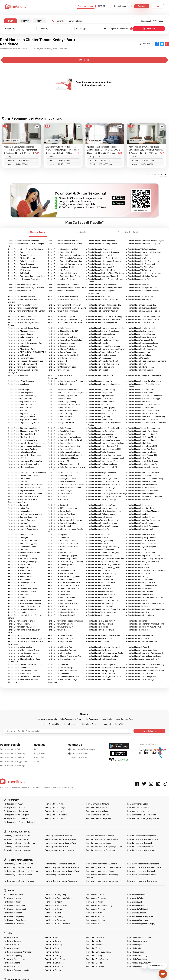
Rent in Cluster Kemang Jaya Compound (145, 381)
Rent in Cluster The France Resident (143, 641)
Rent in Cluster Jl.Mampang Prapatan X (104, 635)
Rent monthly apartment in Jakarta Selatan (104, 867)
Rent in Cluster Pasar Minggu (20, 573)
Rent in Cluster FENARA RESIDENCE (103, 594)
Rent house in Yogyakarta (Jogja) (141, 924)
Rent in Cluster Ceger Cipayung (141, 591)
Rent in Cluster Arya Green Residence (63, 296)
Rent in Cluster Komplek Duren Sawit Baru (105, 428)
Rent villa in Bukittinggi (13, 948)
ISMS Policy (68, 788)
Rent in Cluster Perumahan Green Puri (63, 241)
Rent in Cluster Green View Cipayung (23, 627)
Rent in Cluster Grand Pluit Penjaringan (144, 520)
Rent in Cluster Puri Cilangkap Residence (105, 677)
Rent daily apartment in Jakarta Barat (143, 839)
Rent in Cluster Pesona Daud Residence (24, 255)
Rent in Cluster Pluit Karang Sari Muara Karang (107, 494)
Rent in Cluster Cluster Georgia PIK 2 (103, 411)
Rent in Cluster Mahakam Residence (23, 331)
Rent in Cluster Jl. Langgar (99, 615)
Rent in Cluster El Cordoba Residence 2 (144, 491)
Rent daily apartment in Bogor (98, 843)
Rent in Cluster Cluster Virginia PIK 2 (143, 455)
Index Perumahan (72, 724)
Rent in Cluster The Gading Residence (63, 473)
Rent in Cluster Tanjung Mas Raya (102, 270)
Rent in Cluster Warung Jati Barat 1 (142, 340)
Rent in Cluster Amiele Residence (102, 241)
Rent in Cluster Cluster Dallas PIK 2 (142, 476)
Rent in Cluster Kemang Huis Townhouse (105, 455)
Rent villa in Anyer (11, 937)
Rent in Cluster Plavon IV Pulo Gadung (63, 349)
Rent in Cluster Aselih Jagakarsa (101, 517)
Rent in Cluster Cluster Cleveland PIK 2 (23, 431)
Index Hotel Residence (91, 724)
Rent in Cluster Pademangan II (100, 375)
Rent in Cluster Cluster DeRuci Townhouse (145, 396)
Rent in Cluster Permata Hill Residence (104, 252)
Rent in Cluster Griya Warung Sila (61, 638)
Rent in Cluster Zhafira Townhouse (142, 452)
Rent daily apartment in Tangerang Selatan (104, 847)
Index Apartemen (91, 719)
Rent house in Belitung (95, 909)
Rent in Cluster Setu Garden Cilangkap (104, 299)
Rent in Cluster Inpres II (17, 597)
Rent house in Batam (54, 909)
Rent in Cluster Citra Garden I (19, 479)
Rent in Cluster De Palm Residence (102, 285)
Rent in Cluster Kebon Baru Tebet (142, 408)
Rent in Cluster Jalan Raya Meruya (102, 499)
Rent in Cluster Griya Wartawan (61, 641)
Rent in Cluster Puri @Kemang (60, 600)
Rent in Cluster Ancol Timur (139, 352)
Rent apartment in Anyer (14, 804)
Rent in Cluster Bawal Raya (139, 499)
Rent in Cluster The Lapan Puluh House (24, 434)
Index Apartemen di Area (70, 719)
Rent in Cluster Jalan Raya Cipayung (63, 556)
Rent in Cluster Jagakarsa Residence (63, 267)
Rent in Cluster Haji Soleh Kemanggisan (144, 526)
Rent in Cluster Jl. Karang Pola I (60, 647)
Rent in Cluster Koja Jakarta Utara (62, 343)
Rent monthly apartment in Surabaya (102, 864)
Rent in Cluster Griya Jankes (99, 476)
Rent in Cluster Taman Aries (19, 564)
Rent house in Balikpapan (14, 906)
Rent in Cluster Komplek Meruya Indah (104, 600)
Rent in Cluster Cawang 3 (18, 505)
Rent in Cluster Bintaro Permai (100, 624)
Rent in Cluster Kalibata (17, 411)
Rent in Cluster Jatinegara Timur (101, 381)
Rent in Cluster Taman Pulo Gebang (143, 449)
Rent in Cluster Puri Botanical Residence (24, 653)
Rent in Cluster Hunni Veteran (100, 680)
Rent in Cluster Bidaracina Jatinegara (23, 337)
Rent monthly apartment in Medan (18, 875)
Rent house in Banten (136, 906)
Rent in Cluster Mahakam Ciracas (142, 541)
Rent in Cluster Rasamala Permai (21, 621)
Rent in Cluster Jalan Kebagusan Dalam (64, 677)
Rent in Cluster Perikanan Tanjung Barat (64, 405)
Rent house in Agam (53, 902)
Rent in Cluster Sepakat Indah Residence (145, 252)
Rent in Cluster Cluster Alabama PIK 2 (103, 352)
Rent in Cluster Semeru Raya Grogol (103, 523)
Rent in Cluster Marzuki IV (139, 358)
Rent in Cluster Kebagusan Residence (23, 267)
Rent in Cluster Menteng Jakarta (61, 579)
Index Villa (108, 724)
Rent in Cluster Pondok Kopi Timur (22, 520)
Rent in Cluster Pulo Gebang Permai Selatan (106, 653)
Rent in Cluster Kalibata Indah (140, 443)
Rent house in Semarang (138, 920)
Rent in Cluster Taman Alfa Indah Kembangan (147, 570)
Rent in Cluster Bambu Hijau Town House (24, 455)
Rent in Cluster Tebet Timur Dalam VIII (63, 588)
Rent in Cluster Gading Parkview (141, 615)
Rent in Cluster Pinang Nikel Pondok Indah (65, 340)
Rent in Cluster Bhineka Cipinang (101, 399)
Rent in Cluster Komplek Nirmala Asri (143, 464)
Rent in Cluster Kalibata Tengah (141, 367)
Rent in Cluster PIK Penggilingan (101, 603)
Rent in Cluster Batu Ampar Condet (62, 541)
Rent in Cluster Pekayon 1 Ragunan (62, 358)
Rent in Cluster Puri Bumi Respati (61, 597)
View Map (145, 44)
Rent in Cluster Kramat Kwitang (61, 573)
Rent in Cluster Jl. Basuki (98, 627)
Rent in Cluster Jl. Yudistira (19, 624)
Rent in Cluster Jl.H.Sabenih (139, 606)
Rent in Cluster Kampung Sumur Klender (104, 496)
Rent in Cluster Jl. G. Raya (58, 630)
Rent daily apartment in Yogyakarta (60, 850)
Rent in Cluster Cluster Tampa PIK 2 (62, 316)
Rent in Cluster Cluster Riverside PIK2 (103, 446)
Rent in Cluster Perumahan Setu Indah (144, 473)
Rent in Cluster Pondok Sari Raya (141, 535)
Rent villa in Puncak (53, 970)
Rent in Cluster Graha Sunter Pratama (144, 414)
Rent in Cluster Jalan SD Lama (140, 674)
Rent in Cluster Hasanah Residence (22, 609)
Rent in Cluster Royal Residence (21, 491)
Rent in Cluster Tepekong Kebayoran (103, 561)
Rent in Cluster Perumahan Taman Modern (25, 485)
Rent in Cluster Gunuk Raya (99, 585)
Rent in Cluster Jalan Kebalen (20, 647)
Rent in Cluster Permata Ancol (60, 553)
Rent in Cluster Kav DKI (137, 364)
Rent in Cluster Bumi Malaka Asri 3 (142, 482)
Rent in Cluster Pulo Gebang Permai (103, 322)
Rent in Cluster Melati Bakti (59, 594)
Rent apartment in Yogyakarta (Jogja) (20, 822)
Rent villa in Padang (94, 956)
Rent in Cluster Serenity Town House (143, 431)
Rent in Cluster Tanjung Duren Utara (22, 588)
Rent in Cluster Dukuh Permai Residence (104, 258)
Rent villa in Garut (52, 948)
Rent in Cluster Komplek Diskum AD (62, 273)
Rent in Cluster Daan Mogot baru (141, 635)
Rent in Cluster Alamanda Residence (143, 467)
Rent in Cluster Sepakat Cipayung (21, 414)
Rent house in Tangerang (55, 895)
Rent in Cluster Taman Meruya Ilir (21, 319)
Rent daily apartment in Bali (56, 847)
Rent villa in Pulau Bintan (55, 959)
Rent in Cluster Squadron (138, 514)
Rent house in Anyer (95, 902)
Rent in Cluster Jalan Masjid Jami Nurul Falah (106, 668)
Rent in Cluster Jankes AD (99, 529)
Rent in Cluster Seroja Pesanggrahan (23, 544)
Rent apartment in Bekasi (14, 808)
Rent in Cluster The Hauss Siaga (21, 467)
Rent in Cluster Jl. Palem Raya (140, 647)
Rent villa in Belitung (53, 945)
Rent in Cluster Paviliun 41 (58, 461)
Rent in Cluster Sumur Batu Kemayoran (104, 553)
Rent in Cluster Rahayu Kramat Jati (102, 508)
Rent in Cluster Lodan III (57, 496)
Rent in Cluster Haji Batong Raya (101, 367)
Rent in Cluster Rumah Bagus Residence (24, 446)
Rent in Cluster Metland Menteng (21, 258)
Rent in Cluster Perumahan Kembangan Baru (26, 276)
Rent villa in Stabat (12, 966)
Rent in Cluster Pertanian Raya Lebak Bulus (25, 361)
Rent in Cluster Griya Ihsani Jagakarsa (23, 423)
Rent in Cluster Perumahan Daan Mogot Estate (67, 308)
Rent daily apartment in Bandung (59, 836)
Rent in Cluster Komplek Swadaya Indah (104, 647)
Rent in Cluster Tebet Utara (139, 573)
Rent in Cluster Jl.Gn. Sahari (139, 630)
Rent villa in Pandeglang (137, 956)
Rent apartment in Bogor (55, 808)
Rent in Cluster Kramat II (98, 544)
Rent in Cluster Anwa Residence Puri (143, 668)
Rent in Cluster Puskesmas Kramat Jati (24, 553)
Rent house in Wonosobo (96, 924)
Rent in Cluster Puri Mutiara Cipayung (143, 276)
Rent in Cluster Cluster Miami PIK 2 (142, 305)
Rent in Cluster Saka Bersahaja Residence (25, 261)
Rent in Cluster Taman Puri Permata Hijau (65, 261)
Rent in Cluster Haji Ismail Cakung (102, 390)
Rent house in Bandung (137, 895)
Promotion (39, 757)
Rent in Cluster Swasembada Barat (22, 591)
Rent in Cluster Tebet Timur (99, 535)
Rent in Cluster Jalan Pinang (100, 650)
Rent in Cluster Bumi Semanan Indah (63, 411)
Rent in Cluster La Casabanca (100, 249)
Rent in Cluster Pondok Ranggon (141, 494)
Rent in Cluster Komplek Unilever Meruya (145, 273)
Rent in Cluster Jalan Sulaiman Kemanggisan (26, 638)
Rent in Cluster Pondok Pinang (20, 576)
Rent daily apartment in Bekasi (17, 839)
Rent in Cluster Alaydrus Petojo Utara (63, 547)
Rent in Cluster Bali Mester (59, 334)
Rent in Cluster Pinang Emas (19, 538)
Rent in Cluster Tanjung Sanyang (141, 334)
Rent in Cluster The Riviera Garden (142, 267)
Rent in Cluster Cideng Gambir (60, 384)
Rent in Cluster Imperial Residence (142, 255)
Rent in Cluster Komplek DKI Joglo (102, 488)
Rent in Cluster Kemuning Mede (101, 550)
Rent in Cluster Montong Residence (22, 316)
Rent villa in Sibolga (94, 963)
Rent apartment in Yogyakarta (14, 761)
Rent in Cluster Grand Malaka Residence (144, 656)
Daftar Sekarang (149, 731)
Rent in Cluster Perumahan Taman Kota (64, 446)
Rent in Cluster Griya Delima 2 (100, 491)
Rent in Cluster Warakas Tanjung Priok (104, 520)
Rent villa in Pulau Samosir (97, 959)
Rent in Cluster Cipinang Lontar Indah (23, 428)
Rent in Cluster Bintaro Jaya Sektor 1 (63, 355)
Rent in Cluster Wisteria (138, 600)
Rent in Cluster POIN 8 (17, 458)
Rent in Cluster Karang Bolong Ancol (143, 346)
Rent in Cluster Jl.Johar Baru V (60, 627)
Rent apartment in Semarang (98, 815)
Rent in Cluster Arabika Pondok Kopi (62, 337)
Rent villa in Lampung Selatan (98, 952)
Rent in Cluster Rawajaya (18, 556)
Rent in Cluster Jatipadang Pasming (143, 585)
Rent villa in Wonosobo (137, 966)
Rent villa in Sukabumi (54, 966)
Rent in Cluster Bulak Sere (18, 346)
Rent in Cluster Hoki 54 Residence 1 (142, 349)
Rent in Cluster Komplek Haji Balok (62, 523)
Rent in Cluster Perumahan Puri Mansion (64, 305)
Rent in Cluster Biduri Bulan (99, 641)
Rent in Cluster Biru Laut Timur (60, 408)
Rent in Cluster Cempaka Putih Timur (63, 390)
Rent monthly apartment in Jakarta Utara (62, 867)
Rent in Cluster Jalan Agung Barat (142, 677)
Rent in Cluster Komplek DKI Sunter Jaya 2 (65, 440)
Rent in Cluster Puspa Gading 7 (101, 606)
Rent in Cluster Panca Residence (21, 264)
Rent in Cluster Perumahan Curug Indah (104, 319)
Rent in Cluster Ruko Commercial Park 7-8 (65, 455)
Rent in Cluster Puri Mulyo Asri (100, 264)
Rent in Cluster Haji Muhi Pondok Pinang (104, 340)
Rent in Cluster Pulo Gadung (139, 355)
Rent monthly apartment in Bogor (100, 871)
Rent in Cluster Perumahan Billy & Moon (64, 603)
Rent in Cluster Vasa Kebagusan (141, 296)
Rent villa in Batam (12, 945)
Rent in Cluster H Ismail (137, 621)
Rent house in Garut (53, 913)
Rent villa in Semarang (54, 963)
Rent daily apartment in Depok (140, 843)
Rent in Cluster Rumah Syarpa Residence (25, 600)
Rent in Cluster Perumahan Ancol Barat (144, 420)
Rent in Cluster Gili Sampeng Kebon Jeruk (65, 520)
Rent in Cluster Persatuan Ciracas (142, 517)
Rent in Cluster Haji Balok (18, 523)
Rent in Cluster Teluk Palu (138, 564)
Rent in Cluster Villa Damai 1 (59, 270)
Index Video (120, 724)
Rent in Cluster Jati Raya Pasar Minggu (104, 346)
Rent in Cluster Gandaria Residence (102, 464)
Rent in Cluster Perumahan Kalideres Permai (106, 349)
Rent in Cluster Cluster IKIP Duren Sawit (24, 677)
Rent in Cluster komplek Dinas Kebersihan (145, 405)
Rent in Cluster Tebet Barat (99, 405)
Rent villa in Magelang (13, 956)
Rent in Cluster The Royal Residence (143, 288)
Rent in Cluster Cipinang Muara (101, 337)
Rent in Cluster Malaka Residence (102, 452)
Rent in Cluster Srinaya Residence (22, 417)
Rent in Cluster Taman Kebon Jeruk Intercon (66, 485)
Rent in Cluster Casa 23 (17, 482)
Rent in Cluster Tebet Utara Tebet (142, 553)
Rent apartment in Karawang (16, 811)
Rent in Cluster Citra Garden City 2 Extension (26, 288)
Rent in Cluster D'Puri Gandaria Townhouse (65, 258)
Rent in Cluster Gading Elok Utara (141, 582)
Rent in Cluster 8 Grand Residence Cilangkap (66, 393)
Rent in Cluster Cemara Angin (100, 358)
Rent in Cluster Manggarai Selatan (62, 367)
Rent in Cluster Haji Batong (99, 417)
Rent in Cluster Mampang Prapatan (62, 396)
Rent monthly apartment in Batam (142, 875)
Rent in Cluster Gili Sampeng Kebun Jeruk (105, 564)
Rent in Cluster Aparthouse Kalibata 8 (143, 659)
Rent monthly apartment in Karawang (143, 881)
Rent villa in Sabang (12, 963)
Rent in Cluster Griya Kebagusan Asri (63, 299)
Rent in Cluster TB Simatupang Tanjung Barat (147, 558)
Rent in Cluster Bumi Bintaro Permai (63, 671)
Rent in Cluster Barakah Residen (61, 443)
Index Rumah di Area (53, 724)
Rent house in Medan (95, 916)
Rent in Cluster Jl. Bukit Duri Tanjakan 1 (104, 656)
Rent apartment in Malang (97, 811)
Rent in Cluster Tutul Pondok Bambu (23, 541)
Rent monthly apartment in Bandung (60, 864)
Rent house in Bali (135, 902)
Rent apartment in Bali (10, 749)
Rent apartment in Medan (138, 811)
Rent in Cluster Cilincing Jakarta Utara (143, 561)
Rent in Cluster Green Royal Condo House (105, 485)
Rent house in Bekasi (136, 898)
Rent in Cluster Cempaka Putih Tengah (144, 556)
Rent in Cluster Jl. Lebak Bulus (60, 635)
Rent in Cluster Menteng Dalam (21, 535)
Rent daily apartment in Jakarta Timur (20, 843)
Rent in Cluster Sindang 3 (58, 505)
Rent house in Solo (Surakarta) (58, 924)
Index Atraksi (107, 719)
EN (104, 6)
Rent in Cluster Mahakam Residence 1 (63, 464)
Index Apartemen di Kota (47, 719)
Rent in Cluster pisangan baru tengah (23, 308)
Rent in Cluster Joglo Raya (139, 550)
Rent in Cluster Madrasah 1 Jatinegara (104, 526)
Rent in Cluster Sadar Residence (61, 291)
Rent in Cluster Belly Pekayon (140, 588)
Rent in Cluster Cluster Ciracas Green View (65, 656)
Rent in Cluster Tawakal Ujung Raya (142, 650)
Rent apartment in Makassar (57, 811)
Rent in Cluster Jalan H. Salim (20, 656)
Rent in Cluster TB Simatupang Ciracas (64, 585)
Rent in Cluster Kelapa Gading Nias (22, 452)
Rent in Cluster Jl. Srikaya (18, 635)
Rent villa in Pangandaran (14, 959)
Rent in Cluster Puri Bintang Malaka (102, 244)
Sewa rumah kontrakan (14, 895)
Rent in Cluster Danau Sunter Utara (22, 526)
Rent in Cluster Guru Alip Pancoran (62, 346)
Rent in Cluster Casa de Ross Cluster (23, 671)
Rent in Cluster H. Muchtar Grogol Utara (64, 582)
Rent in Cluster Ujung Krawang (100, 541)
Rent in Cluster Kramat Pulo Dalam (62, 514)
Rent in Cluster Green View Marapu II (103, 276)
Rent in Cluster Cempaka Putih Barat (103, 361)
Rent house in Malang (54, 916)
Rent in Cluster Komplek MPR (100, 255)
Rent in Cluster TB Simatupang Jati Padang (66, 561)
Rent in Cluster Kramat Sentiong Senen (64, 576)
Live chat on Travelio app (81, 749)
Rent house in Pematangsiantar (140, 916)
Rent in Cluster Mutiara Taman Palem (103, 482)
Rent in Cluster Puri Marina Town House (104, 440)
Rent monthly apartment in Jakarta (18, 864)
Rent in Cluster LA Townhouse (140, 331)
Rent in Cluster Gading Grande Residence (105, 261)
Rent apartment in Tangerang (98, 818)
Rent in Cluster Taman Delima (60, 494)
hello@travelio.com (79, 753)
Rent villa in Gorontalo (95, 948)
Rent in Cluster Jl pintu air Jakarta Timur (64, 544)
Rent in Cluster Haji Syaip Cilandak (142, 538)
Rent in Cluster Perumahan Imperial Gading (146, 479)
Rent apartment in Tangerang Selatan (143, 818)
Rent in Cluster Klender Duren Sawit (22, 364)
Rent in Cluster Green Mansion (100, 434)
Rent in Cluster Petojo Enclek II (20, 340)
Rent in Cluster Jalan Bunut (59, 674)
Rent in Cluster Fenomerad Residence (103, 308)
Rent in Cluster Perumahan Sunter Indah (105, 384)
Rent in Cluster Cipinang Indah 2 (101, 267)
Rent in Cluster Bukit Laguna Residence (64, 452)
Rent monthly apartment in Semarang (102, 881)
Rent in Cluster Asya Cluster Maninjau (23, 305)
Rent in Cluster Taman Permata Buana (144, 316)
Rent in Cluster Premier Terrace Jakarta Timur (67, 288)
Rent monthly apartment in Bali (58, 875)
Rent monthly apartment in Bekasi (18, 867)
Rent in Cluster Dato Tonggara (100, 576)
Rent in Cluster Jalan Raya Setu (61, 564)
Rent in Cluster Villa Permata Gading (23, 558)
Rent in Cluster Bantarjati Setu (20, 408)
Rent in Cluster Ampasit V (139, 612)
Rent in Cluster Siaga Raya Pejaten (142, 547)
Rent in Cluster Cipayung (138, 576)
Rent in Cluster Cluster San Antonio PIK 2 (105, 305)
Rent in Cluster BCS (56, 550)
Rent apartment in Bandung (12, 753)
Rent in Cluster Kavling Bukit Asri (61, 252)
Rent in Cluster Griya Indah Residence (143, 488)
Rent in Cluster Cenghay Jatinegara (22, 367)
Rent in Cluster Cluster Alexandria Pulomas (146, 597)
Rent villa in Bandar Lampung (139, 937)
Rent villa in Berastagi (95, 945)
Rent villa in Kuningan (54, 952)
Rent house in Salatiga (95, 920)
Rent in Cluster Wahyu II (57, 364)
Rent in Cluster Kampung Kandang (62, 402)
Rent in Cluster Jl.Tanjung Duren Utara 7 (24, 650)
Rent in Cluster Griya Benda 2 (100, 570)
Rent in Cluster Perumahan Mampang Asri (25, 461)
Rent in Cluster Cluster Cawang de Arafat (105, 288)
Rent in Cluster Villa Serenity (140, 270)
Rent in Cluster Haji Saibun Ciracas (102, 355)
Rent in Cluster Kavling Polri (139, 458)
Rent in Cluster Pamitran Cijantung (22, 396)
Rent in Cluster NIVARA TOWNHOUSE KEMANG (27, 352)
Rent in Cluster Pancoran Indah (141, 529)
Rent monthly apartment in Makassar (19, 881)
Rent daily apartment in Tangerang (142, 836)
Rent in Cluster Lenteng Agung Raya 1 (23, 561)
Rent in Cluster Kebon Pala (19, 508)
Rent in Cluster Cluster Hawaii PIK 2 (22, 296)
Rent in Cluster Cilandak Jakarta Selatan (144, 411)
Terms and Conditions (52, 788)
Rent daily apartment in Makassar (18, 850)
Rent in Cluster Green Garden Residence (24, 285)
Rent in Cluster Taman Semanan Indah (144, 428)
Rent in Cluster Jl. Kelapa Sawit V (101, 621)
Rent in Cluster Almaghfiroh (19, 579)
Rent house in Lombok (137, 913)
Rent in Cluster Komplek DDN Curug (102, 437)
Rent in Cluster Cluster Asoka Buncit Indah (25, 665)
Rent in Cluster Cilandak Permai (101, 630)
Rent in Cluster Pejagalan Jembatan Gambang (147, 361)
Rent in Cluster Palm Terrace (140, 258)
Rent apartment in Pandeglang (17, 815)
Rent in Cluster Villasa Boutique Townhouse (26, 249)
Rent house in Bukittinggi (138, 909)
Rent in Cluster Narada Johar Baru (142, 337)
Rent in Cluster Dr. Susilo (98, 343)
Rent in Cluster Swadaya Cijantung (102, 573)
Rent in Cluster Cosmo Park (139, 279)
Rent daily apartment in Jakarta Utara (61, 839)
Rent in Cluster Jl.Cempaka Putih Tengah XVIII (147, 609)
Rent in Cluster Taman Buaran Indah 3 (103, 364)
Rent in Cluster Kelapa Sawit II (100, 638)
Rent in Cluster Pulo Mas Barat (100, 579)
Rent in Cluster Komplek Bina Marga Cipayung (66, 264)
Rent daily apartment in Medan (17, 847)
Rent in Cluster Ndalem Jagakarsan (142, 308)
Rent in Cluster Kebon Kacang (140, 505)
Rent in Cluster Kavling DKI (139, 285)
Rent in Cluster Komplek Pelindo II (142, 328)
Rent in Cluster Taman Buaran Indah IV (24, 464)
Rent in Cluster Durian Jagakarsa (101, 334)
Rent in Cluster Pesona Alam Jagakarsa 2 (145, 291)
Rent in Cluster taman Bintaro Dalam (23, 496)
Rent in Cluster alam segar (19, 390)
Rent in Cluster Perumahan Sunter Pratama (66, 255)
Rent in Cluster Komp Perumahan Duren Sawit (147, 423)
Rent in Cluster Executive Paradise (62, 650)
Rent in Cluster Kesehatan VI (19, 375)
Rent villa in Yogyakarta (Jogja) (17, 970)
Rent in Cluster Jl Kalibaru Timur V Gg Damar (106, 273)
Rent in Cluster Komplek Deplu (140, 370)
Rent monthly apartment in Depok (141, 871)
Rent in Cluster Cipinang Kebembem (23, 517)
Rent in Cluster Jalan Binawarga (141, 680)
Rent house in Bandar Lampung (99, 906)
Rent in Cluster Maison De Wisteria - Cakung (146, 671)
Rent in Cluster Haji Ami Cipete (140, 393)
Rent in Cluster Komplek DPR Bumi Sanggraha (107, 316)
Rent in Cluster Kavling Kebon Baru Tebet (105, 511)
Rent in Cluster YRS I (16, 585)
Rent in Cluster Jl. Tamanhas (60, 653)
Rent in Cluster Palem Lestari (20, 674)
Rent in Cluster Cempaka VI (19, 550)
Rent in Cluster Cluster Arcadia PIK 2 (103, 467)
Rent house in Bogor (12, 902)
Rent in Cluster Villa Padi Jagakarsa (142, 249)
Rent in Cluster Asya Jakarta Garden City (24, 420)
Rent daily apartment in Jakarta (17, 836)
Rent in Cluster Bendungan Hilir (141, 594)
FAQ (36, 749)
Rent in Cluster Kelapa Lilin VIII (100, 556)
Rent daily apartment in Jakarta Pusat (61, 843)
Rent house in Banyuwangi (15, 909)
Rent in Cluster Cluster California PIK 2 (144, 319)
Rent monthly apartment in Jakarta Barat (144, 867)
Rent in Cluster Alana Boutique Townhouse (65, 621)
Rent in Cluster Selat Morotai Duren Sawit (145, 496)
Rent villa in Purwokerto (137, 959)
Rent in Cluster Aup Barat (58, 499)
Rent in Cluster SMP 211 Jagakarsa (62, 508)
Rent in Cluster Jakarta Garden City (62, 279)
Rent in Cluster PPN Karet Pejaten (102, 514)
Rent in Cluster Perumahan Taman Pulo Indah (107, 609)
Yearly (40, 21)
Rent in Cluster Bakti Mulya (19, 355)
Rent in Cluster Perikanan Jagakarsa (143, 343)
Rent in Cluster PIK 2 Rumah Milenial (143, 437)
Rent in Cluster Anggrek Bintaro (21, 399)
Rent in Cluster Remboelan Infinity (62, 659)
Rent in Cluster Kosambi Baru (20, 570)
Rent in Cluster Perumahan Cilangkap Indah (146, 244)
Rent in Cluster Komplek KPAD (20, 291)
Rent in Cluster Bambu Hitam (60, 399)
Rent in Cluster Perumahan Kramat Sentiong (106, 443)
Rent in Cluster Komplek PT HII (60, 417)
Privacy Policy (34, 788)
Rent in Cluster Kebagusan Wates (102, 505)
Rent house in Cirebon (13, 913)
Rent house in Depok (12, 898)
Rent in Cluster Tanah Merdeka (141, 579)
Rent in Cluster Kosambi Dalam (101, 414)
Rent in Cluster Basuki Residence (61, 431)
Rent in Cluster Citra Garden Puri (101, 431)
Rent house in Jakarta (95, 895)
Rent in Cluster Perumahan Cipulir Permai (65, 244)
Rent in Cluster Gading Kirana (100, 393)
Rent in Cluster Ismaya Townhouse (102, 473)
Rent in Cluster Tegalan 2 (58, 535)
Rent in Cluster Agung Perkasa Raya (23, 440)
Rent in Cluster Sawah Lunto (59, 511)
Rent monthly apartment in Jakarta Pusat (62, 871)
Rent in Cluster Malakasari (139, 567)
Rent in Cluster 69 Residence (19, 270)
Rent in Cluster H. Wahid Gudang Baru (63, 609)
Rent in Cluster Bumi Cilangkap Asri (102, 479)
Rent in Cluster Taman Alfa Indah (142, 322)
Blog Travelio (40, 753)
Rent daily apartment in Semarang (100, 850)
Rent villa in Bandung (12, 941)
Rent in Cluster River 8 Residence (61, 482)
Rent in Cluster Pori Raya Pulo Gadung (103, 547)
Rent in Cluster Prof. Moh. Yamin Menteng (25, 514)
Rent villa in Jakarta (135, 948)
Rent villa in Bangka (53, 941)
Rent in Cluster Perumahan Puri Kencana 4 (145, 653)
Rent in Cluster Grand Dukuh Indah (62, 352)
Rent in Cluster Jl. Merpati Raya (61, 624)
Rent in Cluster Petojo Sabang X (61, 414)
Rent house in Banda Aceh (56, 906)
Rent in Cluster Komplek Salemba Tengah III (26, 494)
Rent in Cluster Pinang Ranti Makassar (144, 511)
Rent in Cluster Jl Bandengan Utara (62, 570)
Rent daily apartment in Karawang (141, 850)
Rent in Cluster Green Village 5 (60, 491)
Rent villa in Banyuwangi (137, 941)
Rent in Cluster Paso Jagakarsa (21, 393)
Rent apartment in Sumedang (16, 818)
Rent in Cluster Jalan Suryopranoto (22, 547)
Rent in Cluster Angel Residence (101, 396)
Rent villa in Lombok (136, 952)
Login (158, 6)
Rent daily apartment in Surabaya (100, 836)
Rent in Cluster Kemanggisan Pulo (62, 517)
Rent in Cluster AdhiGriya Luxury (101, 671)
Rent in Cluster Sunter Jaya (59, 591)
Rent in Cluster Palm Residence (61, 328)
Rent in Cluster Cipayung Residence (62, 612)
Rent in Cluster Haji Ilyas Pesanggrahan (104, 567)
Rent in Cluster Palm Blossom (60, 428)
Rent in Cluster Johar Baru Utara (141, 390)
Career (37, 761)
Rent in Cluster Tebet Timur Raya (102, 582)
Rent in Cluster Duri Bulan (58, 567)
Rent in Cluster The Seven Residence (23, 437)
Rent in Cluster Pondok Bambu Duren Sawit (25, 343)
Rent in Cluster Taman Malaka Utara (103, 612)
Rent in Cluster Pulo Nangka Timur (102, 659)
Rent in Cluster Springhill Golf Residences (145, 375)
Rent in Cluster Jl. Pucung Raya (61, 668)
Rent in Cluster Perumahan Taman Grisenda (146, 603)
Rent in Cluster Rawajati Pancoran (142, 544)
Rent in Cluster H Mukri (17, 612)
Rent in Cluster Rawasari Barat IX (61, 615)
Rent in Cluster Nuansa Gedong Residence (145, 311)
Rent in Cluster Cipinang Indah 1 (61, 476)
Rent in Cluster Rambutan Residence (103, 420)
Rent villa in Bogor (135, 945)
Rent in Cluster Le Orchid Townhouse (63, 311)
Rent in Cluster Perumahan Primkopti (103, 311)
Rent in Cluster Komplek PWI (59, 434)
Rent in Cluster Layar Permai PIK (61, 423)
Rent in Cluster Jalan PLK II (59, 665)
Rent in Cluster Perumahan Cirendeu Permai (146, 624)
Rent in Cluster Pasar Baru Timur (141, 508)
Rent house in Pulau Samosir (16, 920)
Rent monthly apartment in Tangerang (143, 864)
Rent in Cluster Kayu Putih (18, 594)
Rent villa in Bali (51, 937)
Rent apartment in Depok (97, 808)
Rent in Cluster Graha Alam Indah (142, 402)
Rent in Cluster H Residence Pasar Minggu (25, 279)
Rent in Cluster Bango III (57, 361)
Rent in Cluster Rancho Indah (60, 526)
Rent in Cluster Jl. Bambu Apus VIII (102, 665)
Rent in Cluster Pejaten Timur (20, 567)
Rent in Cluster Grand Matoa (140, 299)
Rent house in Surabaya (96, 898)
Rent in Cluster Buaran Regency (21, 334)
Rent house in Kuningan (96, 913)
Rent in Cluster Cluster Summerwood (23, 476)
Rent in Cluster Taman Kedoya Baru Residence (27, 473)
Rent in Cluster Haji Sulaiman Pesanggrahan (146, 399)
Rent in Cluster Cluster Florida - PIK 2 (103, 461)
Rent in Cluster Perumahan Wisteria (22, 449)
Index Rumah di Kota (124, 719)
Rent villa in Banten (94, 941)
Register (142, 6)
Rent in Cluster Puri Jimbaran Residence (64, 437)
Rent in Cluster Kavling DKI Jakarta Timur (145, 627)
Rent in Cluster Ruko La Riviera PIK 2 (143, 446)
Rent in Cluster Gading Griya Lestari (62, 479)
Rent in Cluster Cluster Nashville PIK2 (63, 331)
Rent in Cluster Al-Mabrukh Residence (23, 241)
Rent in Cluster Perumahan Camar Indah (145, 440)
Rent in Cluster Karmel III (98, 538)
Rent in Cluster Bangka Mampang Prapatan (66, 381)
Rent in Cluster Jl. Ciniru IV (139, 638)
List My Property (121, 6)
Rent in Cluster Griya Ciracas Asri (141, 264)
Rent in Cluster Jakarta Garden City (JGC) (25, 606)
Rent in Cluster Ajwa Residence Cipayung (25, 603)
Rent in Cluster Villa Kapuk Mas (60, 449)
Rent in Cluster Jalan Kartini (19, 668)
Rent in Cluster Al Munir (57, 606)
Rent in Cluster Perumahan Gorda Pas (144, 434)
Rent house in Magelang (14, 916)
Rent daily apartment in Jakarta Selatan (103, 839)
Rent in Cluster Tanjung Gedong (21, 511)
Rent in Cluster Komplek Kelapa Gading (24, 328)
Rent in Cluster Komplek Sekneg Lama (144, 261)
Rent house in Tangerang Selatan (59, 898)
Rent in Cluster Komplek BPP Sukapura (64, 285)
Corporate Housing (86, 6)
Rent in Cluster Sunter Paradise (101, 402)
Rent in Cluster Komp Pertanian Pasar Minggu (26, 443)
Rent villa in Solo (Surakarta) (139, 963)
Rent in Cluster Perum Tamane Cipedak (24, 488)
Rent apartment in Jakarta (12, 757)
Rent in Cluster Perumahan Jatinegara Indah (106, 458)
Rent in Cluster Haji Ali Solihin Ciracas (23, 402)
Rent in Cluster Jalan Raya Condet (22, 582)
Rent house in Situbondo (14, 924)
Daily (10, 21)
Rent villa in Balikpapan (96, 937)
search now (149, 29)
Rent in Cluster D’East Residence (21, 381)
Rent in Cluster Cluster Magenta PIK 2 (63, 249)
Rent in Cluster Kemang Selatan (21, 358)
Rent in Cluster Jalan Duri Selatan (102, 674)
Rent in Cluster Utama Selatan (140, 523)
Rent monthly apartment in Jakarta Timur (21, 871)
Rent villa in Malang (53, 956)
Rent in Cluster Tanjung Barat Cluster (63, 458)
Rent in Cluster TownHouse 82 (100, 296)
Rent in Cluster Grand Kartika (60, 420)
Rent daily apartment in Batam (140, 847)
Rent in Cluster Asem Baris (59, 370)
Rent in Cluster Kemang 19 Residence (103, 331)
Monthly (25, 21)
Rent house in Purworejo (55, 920)
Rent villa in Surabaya (95, 966)
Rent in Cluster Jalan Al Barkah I (101, 597)
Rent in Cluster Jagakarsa (18, 384)
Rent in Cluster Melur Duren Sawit (22, 349)
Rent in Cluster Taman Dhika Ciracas (143, 461)
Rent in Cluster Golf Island (18, 273)
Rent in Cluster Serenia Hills (19, 252)
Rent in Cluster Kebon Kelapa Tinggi (62, 558)
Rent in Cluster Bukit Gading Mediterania (64, 488)
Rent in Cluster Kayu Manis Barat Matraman (106, 558)
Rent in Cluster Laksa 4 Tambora (101, 591)
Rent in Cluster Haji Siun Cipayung (102, 408)
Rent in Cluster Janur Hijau (59, 538)
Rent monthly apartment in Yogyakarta (61, 881)
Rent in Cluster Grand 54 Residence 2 (143, 485)
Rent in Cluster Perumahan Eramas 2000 (105, 449)
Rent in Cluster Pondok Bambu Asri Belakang (146, 417)
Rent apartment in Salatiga (56, 815)
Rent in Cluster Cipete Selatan (20, 405)
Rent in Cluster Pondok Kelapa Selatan (23, 529)
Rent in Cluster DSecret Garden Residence (65, 322)
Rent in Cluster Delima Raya (99, 588)
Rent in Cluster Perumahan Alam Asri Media (106, 328)
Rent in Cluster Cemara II (98, 370)
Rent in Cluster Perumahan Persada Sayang (146, 241)
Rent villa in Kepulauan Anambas (17, 952)
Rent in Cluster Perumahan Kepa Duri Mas (65, 276)
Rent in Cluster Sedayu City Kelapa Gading (65, 319)
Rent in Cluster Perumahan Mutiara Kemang (146, 665)
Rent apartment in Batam (138, 804)
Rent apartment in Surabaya (13, 765)
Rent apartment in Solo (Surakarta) (142, 815)
